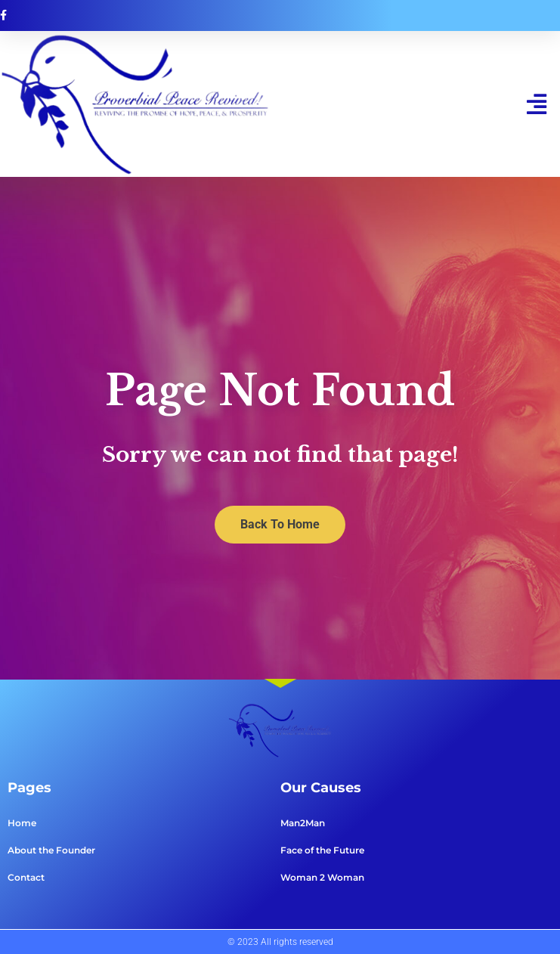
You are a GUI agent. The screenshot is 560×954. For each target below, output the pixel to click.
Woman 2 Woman (322, 877)
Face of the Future (322, 850)
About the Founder (51, 850)
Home (22, 823)
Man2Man (303, 823)
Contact (26, 877)
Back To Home (280, 524)
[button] (537, 104)
